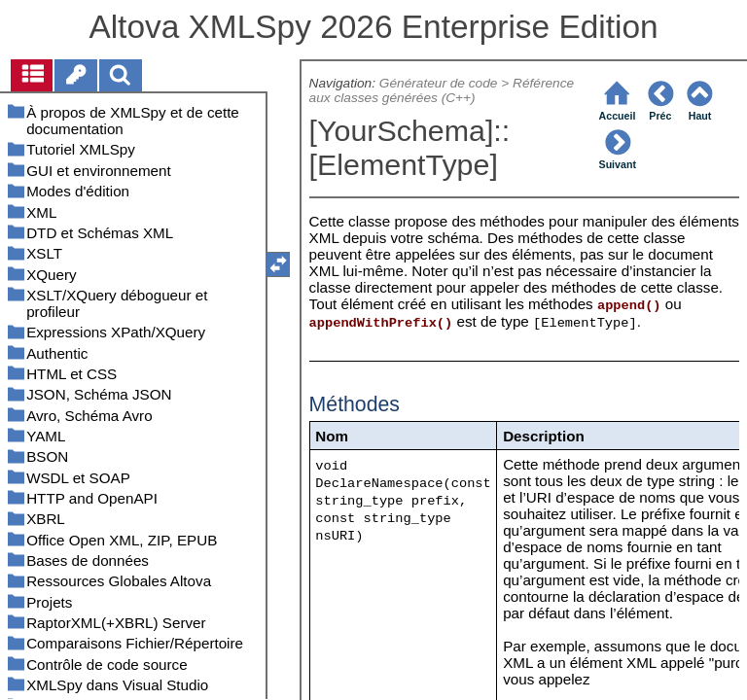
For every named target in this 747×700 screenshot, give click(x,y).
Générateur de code (439, 83)
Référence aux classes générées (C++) (442, 90)
